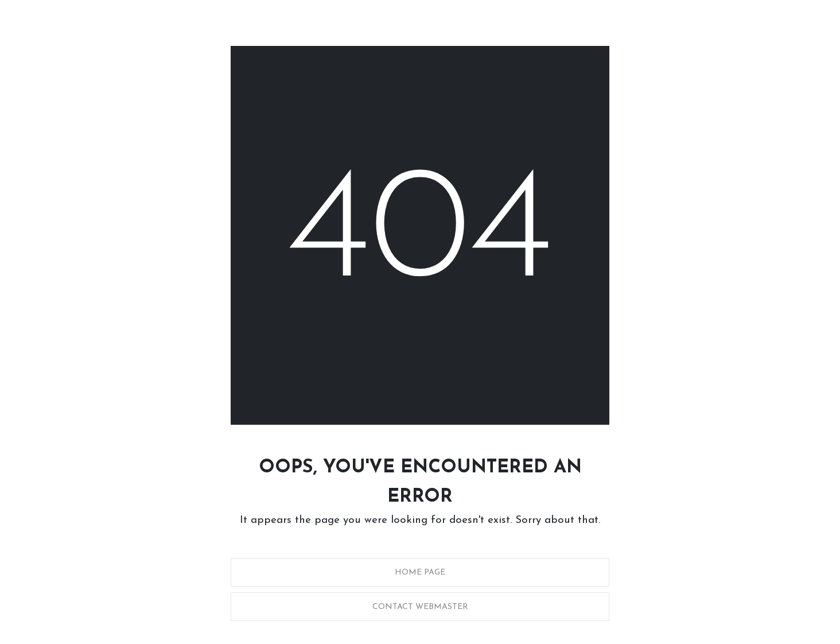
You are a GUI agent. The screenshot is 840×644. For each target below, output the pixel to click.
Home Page (420, 573)
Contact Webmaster (420, 607)
